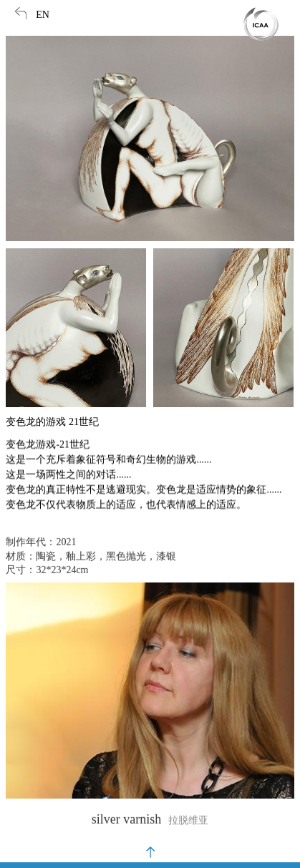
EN (43, 15)
